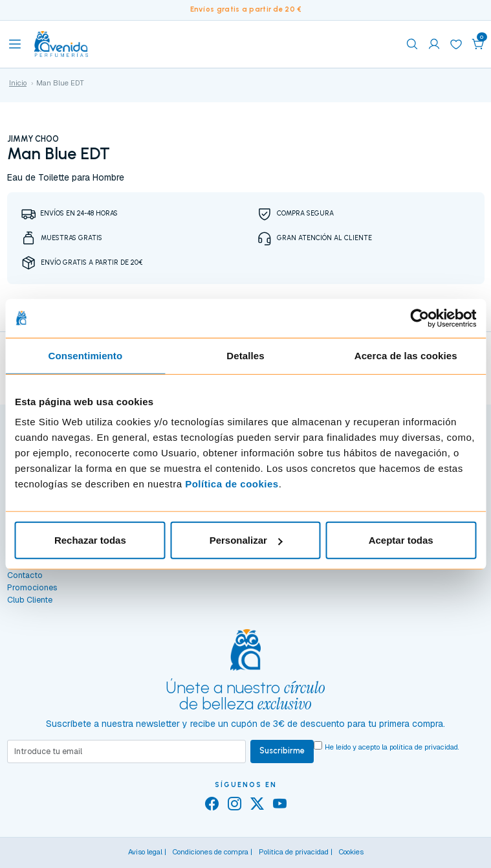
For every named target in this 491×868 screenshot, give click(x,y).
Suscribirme (282, 751)
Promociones (32, 587)
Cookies (351, 852)
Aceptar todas (401, 540)
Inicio (18, 83)
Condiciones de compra (211, 852)
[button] (478, 44)
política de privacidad (424, 747)
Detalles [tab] (245, 355)
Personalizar (246, 540)
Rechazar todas (90, 540)
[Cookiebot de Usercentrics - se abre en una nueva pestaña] (420, 318)
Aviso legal (145, 852)
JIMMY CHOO (33, 139)
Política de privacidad (294, 852)
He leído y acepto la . (392, 747)
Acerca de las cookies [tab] (406, 355)
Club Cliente (30, 600)
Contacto (25, 575)
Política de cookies (232, 484)
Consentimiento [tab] (85, 355)
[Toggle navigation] (15, 44)
